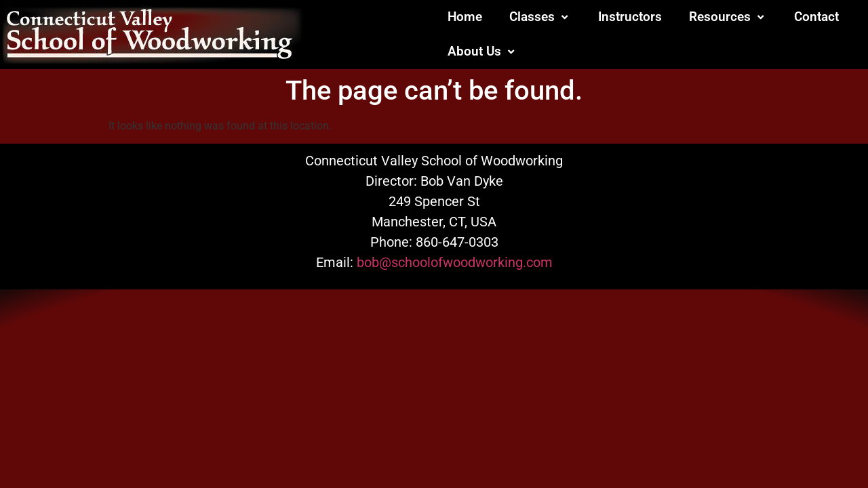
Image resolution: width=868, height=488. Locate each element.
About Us (482, 51)
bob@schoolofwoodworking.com (455, 262)
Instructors (630, 17)
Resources (728, 17)
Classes (540, 17)
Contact (816, 17)
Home (465, 17)
